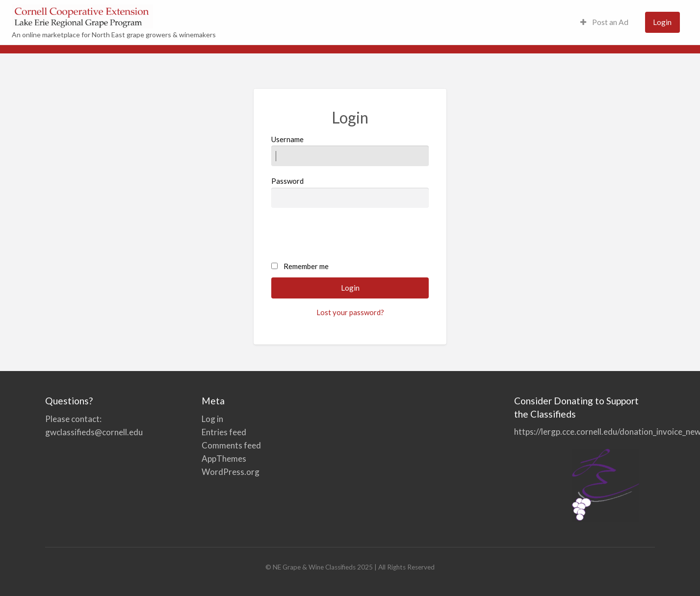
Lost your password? (350, 312)
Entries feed (224, 432)
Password (350, 192)
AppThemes (224, 459)
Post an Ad (604, 22)
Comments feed (231, 445)
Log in (212, 419)
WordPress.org (231, 472)
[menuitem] (604, 22)
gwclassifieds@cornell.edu (94, 432)
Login (662, 22)
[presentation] (346, 235)
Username (350, 150)
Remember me (306, 266)
